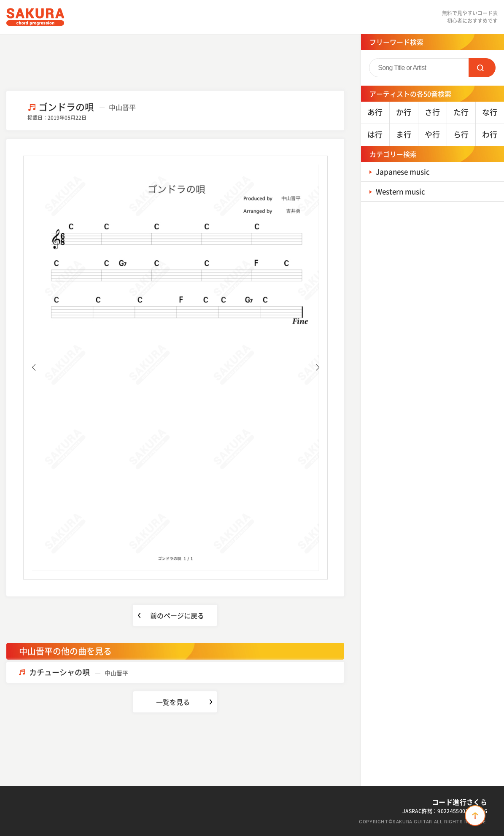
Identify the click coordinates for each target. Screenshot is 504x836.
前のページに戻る (177, 615)
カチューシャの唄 (79, 672)
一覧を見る (173, 702)
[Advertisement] (175, 61)
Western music (403, 191)
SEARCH (482, 68)
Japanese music (405, 171)
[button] (34, 367)
